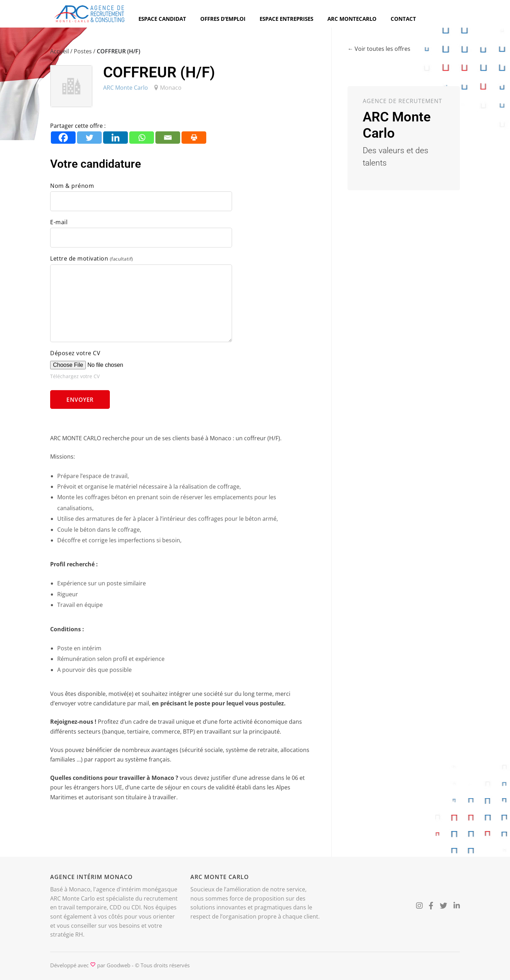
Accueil (60, 54)
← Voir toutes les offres (379, 49)
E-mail (59, 225)
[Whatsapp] (142, 140)
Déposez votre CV (75, 355)
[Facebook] (63, 140)
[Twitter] (89, 140)
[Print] (194, 140)
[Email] (168, 140)
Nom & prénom (72, 188)
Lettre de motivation (92, 261)
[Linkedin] (115, 140)
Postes (83, 54)
